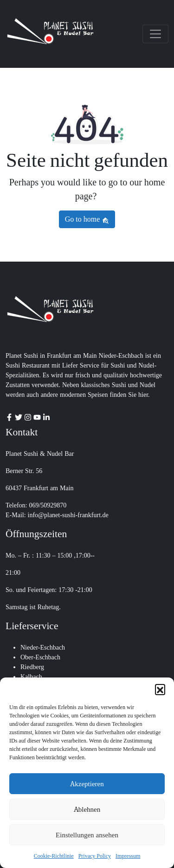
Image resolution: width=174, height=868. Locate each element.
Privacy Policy (95, 856)
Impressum (128, 856)
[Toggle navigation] (155, 34)
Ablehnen (87, 809)
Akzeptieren (87, 784)
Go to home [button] (87, 219)
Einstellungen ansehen (87, 835)
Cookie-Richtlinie (54, 856)
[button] (160, 689)
